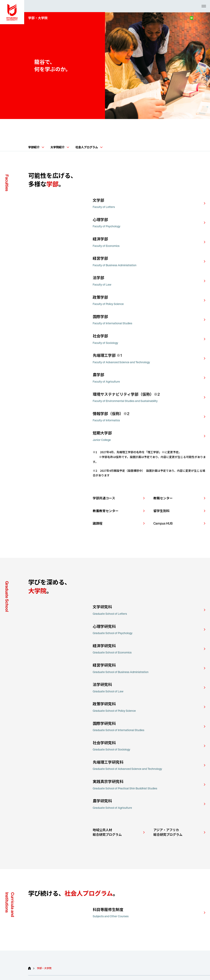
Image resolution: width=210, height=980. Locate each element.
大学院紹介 (60, 147)
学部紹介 (36, 147)
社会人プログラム (89, 147)
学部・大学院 (44, 968)
